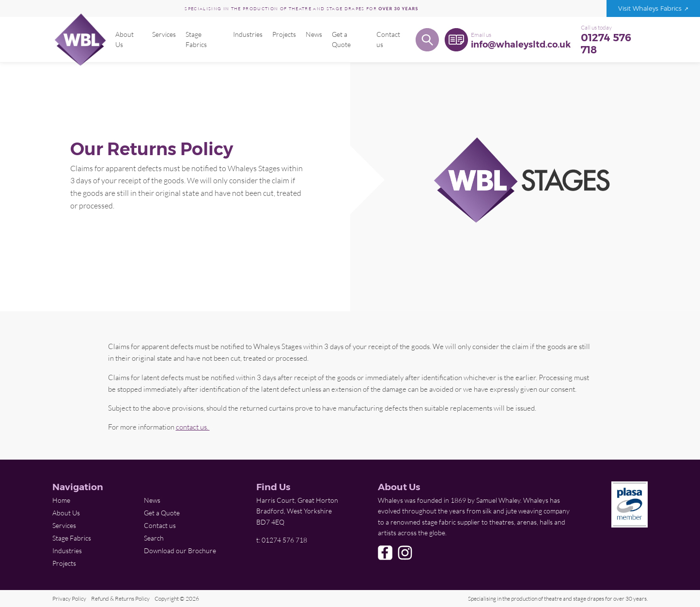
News (313, 34)
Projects (284, 34)
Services (163, 34)
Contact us (387, 39)
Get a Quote (341, 39)
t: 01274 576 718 (282, 540)
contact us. (193, 427)
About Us (124, 39)
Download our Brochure (180, 551)
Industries (247, 34)
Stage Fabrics (196, 39)
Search (154, 538)
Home (61, 500)
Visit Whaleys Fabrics (650, 8)
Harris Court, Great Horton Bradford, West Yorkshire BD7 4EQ (297, 511)
